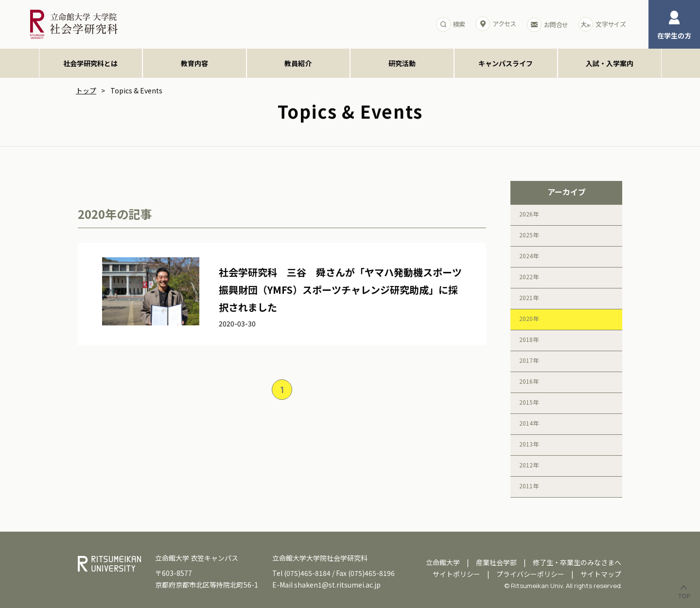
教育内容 (194, 63)
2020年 (529, 318)
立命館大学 (443, 562)
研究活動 (402, 63)
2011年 (529, 486)
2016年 (529, 381)
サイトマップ (601, 574)
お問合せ (547, 25)
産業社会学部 (496, 562)
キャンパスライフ (506, 63)
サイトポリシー (456, 574)
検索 (451, 24)
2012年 (529, 465)
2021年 (529, 297)
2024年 (529, 256)
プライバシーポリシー (530, 574)
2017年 (529, 360)
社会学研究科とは (90, 63)
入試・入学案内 (610, 63)
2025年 (529, 235)
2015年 (529, 402)
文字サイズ (602, 24)
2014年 (529, 423)
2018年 (529, 339)
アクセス (496, 24)
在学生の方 (674, 26)
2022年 (529, 277)
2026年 (529, 214)
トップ (86, 90)
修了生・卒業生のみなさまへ (577, 562)
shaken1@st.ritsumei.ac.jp (337, 585)
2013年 (529, 444)
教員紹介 (298, 63)
